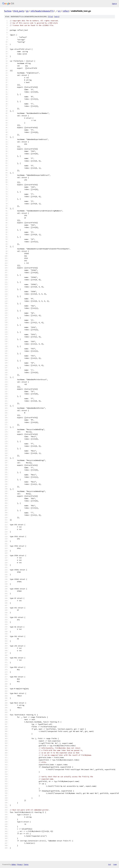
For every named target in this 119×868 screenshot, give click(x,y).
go (27, 11)
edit (57, 17)
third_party (19, 11)
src (59, 11)
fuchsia (8, 11)
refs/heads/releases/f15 (42, 11)
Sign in (114, 4)
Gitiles (14, 864)
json (115, 864)
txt (110, 864)
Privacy (20, 864)
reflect (66, 11)
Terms (26, 864)
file (50, 17)
